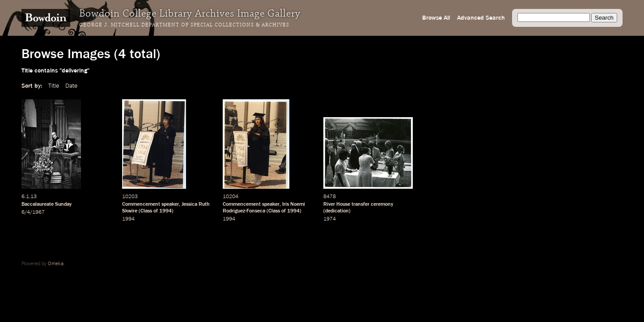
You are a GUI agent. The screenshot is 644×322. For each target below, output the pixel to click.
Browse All (436, 18)
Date (71, 86)
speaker (170, 204)
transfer (360, 204)
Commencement (141, 204)
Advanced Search (481, 18)
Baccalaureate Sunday (47, 204)
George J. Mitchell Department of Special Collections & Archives (184, 25)
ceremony (382, 204)
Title (54, 86)
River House (337, 204)
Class (146, 211)
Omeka (56, 264)
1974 (330, 219)
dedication (337, 211)
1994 (165, 211)
